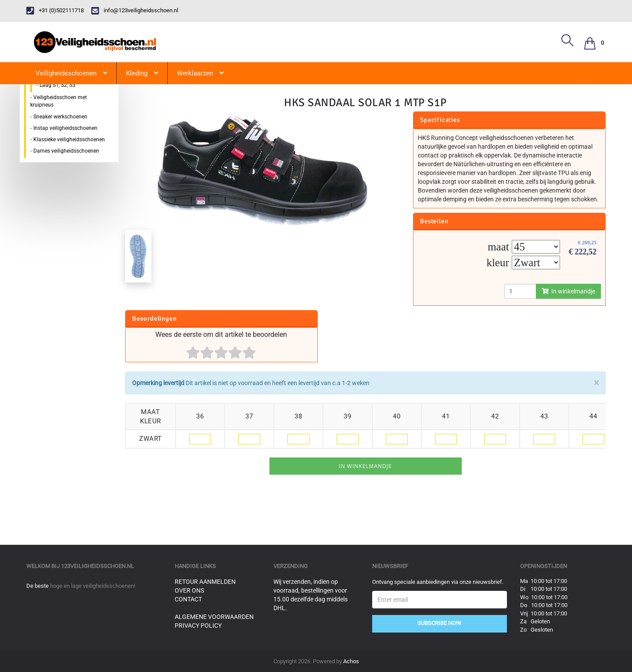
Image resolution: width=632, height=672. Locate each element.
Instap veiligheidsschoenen (65, 128)
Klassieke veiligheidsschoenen (69, 139)
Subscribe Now (439, 623)
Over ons (189, 590)
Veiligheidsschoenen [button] (71, 73)
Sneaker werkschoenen (60, 117)
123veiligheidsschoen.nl (97, 566)
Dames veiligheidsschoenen (66, 151)
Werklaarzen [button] (200, 73)
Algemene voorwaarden (214, 617)
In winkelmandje (568, 291)
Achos (351, 661)
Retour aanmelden (205, 582)
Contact (188, 599)
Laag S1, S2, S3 (57, 85)
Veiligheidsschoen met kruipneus (59, 101)
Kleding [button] (142, 73)
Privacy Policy (198, 626)
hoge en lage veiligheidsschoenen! (93, 586)
